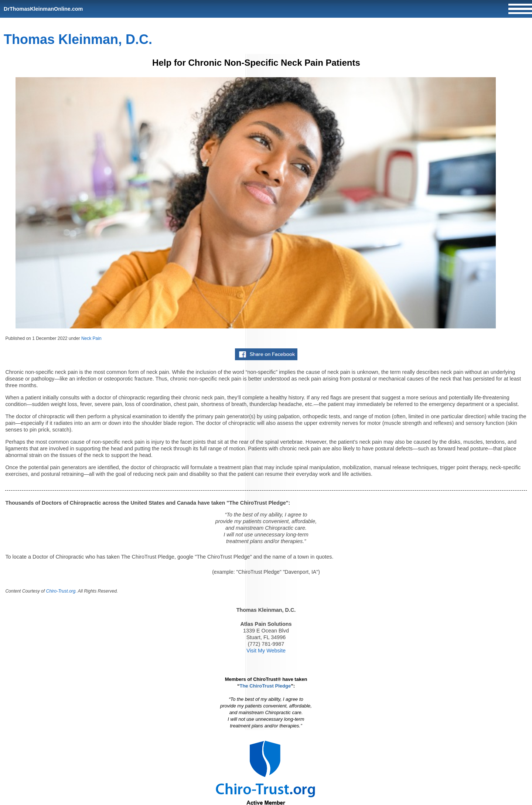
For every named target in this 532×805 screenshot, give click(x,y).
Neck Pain (91, 338)
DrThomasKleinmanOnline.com (43, 9)
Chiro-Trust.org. (61, 591)
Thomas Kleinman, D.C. (78, 39)
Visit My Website (266, 651)
